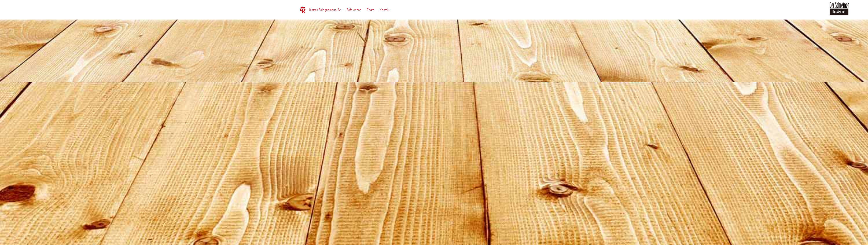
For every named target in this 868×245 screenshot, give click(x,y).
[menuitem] (325, 10)
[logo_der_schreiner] (839, 11)
